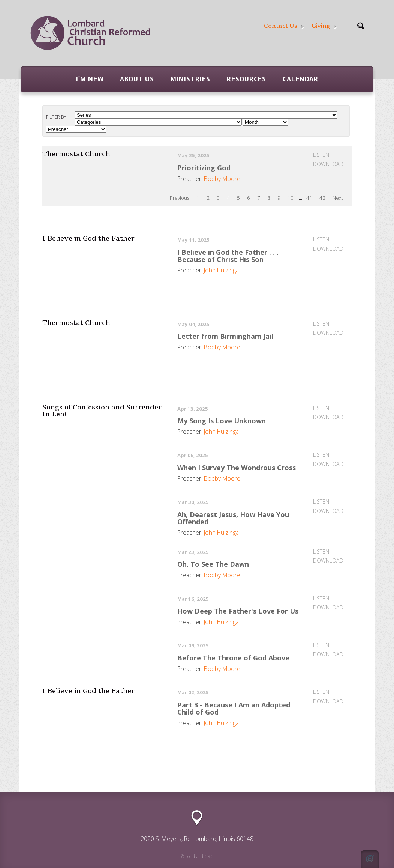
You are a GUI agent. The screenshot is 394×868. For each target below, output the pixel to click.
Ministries (190, 79)
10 (291, 198)
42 (322, 198)
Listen (321, 155)
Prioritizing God (204, 168)
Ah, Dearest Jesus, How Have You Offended (233, 518)
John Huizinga (221, 270)
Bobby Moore (222, 179)
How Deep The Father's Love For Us (238, 611)
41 (309, 198)
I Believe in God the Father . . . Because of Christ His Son (228, 256)
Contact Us (284, 26)
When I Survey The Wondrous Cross (237, 468)
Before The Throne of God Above (233, 658)
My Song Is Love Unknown (222, 421)
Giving (324, 26)
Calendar (300, 79)
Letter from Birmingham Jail (225, 336)
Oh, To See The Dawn (213, 564)
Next (338, 198)
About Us (137, 79)
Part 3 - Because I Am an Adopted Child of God (234, 708)
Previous (180, 198)
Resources (246, 79)
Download (328, 164)
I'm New (90, 79)
